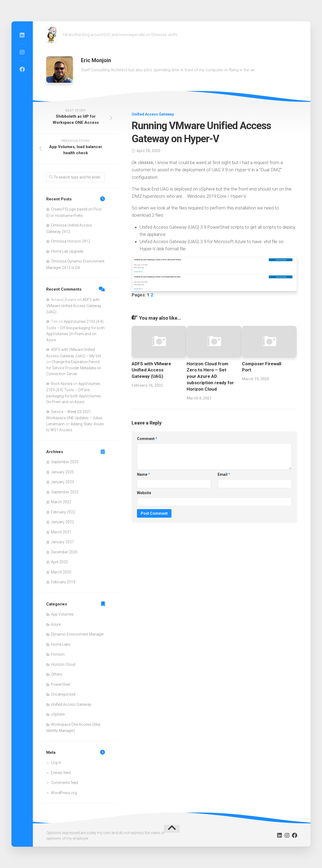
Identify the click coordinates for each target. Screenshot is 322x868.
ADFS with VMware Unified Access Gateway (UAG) (151, 370)
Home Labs (61, 644)
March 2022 (61, 502)
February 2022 (63, 512)
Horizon (58, 654)
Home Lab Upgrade (67, 251)
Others (57, 674)
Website (144, 493)
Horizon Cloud (63, 664)
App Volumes (62, 614)
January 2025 (62, 472)
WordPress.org (64, 793)
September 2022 (65, 492)
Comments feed (64, 783)
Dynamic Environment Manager (77, 634)
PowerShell (60, 684)
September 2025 (65, 462)
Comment (147, 439)
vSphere (58, 714)
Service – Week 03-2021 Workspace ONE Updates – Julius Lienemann (74, 418)
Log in (56, 763)
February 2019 (63, 582)
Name (144, 474)
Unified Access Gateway (153, 114)
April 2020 (59, 562)
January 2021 (62, 542)
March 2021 (61, 532)
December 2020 (64, 552)
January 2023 (62, 482)
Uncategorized (63, 694)
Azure (56, 624)
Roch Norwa (62, 384)
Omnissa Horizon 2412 (71, 241)
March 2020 (61, 572)
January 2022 (62, 522)
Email (224, 474)
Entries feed (61, 773)
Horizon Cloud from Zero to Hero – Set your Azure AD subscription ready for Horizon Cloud (210, 376)
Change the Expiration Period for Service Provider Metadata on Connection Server (74, 368)
